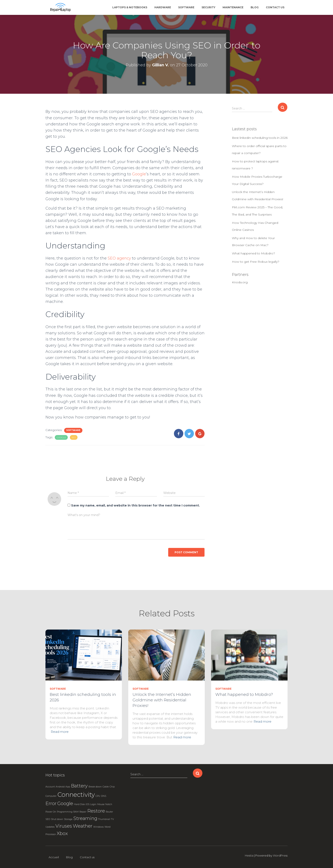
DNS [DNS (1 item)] (104, 796)
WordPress (280, 855)
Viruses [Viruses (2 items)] (64, 826)
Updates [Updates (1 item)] (50, 827)
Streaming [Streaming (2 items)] (85, 818)
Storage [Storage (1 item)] (68, 819)
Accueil (54, 857)
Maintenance (233, 7)
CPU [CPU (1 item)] (98, 796)
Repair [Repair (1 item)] (83, 812)
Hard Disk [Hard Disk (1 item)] (79, 804)
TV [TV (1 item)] (112, 819)
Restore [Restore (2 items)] (96, 811)
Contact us (275, 7)
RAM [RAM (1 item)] (76, 812)
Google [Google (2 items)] (65, 803)
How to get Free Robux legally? (256, 262)
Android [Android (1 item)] (60, 787)
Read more (60, 732)
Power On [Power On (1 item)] (51, 812)
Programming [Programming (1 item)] (65, 812)
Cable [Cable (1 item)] (106, 787)
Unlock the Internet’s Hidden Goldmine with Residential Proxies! (162, 700)
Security (208, 7)
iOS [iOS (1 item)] (87, 804)
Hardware (163, 7)
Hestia (249, 855)
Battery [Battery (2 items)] (79, 786)
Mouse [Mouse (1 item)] (101, 804)
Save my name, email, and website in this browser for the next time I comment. (135, 505)
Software (186, 7)
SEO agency (119, 258)
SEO (74, 438)
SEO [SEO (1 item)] (48, 819)
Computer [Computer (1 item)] (51, 796)
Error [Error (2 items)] (51, 803)
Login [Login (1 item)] (93, 804)
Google (139, 174)
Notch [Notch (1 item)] (109, 804)
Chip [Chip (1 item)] (112, 787)
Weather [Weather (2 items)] (83, 826)
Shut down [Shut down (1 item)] (57, 819)
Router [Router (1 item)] (109, 812)
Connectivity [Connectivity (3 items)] (76, 795)
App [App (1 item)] (68, 787)
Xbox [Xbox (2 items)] (62, 833)
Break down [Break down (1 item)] (95, 787)
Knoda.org (240, 282)
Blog (255, 7)
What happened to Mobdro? (253, 253)
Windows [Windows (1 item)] (98, 827)
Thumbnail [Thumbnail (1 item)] (104, 819)
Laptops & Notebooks (130, 7)
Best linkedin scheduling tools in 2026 (260, 138)
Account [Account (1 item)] (50, 787)
